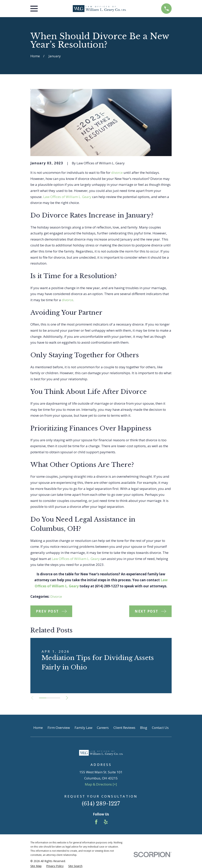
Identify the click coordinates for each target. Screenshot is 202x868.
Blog (144, 728)
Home (38, 728)
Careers (103, 728)
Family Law (83, 728)
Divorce (56, 596)
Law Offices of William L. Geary (67, 197)
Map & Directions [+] (101, 784)
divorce (117, 173)
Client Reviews (124, 728)
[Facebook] (96, 822)
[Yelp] (106, 822)
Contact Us (160, 728)
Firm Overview (59, 728)
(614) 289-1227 (101, 804)
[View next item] (69, 698)
